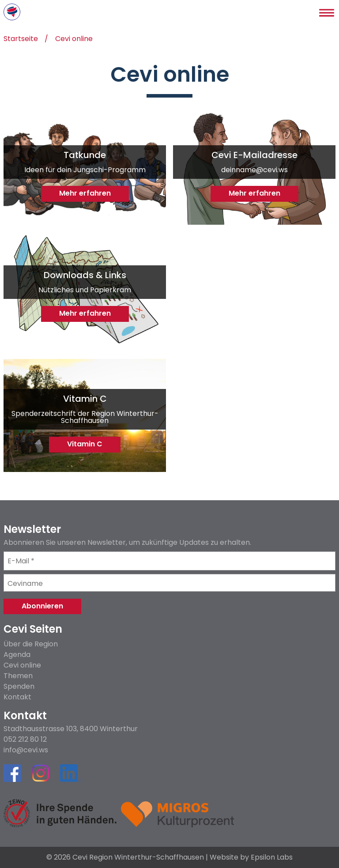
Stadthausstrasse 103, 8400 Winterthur (71, 729)
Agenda (17, 655)
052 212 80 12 (25, 740)
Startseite (21, 40)
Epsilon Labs (272, 857)
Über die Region (31, 644)
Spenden (19, 686)
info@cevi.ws (26, 750)
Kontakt (17, 697)
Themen (18, 676)
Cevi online (74, 40)
